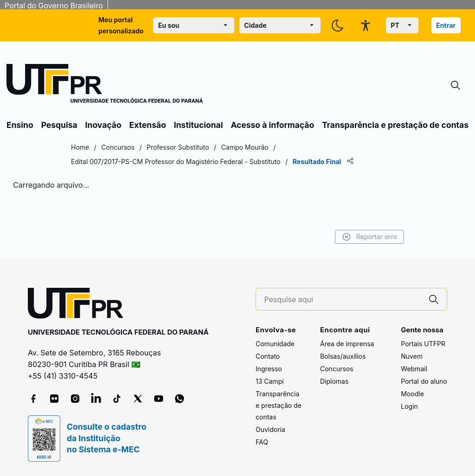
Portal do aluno (424, 381)
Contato (268, 356)
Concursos (337, 369)
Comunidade (275, 344)
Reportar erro (369, 237)
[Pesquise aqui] (343, 300)
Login (409, 406)
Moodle (412, 394)
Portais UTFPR (423, 344)
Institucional (199, 125)
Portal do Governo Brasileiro (54, 6)
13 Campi (270, 381)
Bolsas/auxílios (343, 356)
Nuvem (412, 356)
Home (80, 147)
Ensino (20, 125)
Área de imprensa (347, 344)
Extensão (148, 125)
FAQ (262, 442)
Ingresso (269, 369)
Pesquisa (59, 125)
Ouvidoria (270, 429)
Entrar (446, 25)
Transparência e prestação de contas (395, 125)
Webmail (414, 369)
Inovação (103, 125)
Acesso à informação (272, 125)
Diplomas (334, 381)
